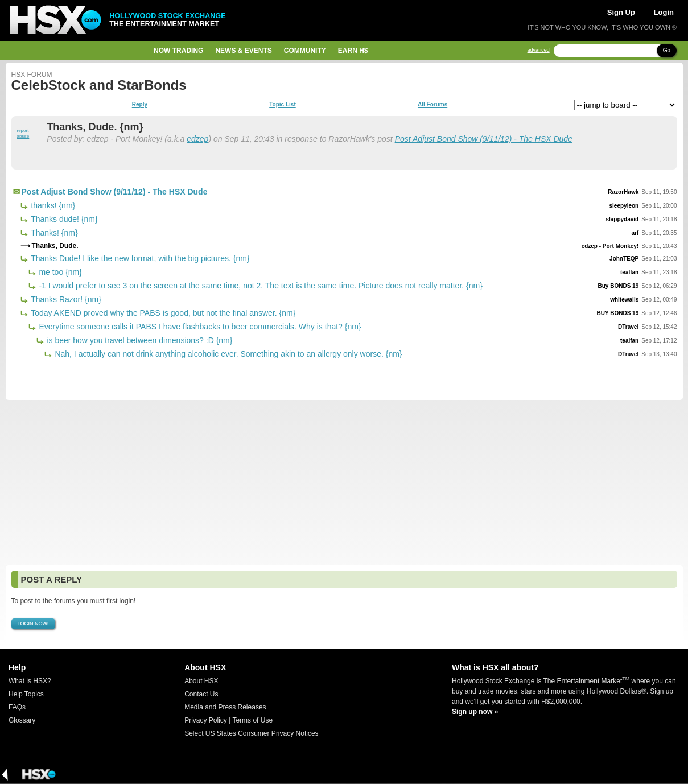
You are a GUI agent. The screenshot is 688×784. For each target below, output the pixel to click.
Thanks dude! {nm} (63, 219)
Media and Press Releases (225, 707)
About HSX (201, 681)
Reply (140, 105)
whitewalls (624, 300)
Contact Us (201, 694)
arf (635, 233)
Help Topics (26, 694)
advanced (539, 50)
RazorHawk (623, 192)
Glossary (22, 720)
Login (664, 12)
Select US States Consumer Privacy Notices (251, 733)
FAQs (17, 707)
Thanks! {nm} (53, 233)
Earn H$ (353, 51)
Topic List (282, 105)
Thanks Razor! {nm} (65, 299)
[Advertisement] (344, 482)
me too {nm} (59, 272)
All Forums (432, 105)
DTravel (628, 327)
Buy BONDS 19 (619, 286)
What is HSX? (30, 681)
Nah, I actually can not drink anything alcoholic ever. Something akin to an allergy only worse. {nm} (228, 354)
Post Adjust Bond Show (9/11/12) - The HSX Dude (484, 139)
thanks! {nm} (52, 205)
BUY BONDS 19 (617, 313)
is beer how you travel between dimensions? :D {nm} (139, 340)
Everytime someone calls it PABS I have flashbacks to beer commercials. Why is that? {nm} (199, 327)
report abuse (23, 133)
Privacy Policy (206, 720)
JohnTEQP (624, 259)
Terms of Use (252, 720)
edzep (197, 139)
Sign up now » (475, 712)
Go (667, 50)
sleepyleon (624, 206)
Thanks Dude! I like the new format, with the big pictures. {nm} (139, 258)
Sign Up (621, 12)
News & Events (243, 51)
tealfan (629, 272)
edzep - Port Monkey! (610, 246)
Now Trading (178, 51)
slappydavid (622, 219)
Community (305, 51)
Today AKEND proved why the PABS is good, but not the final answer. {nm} (162, 313)
